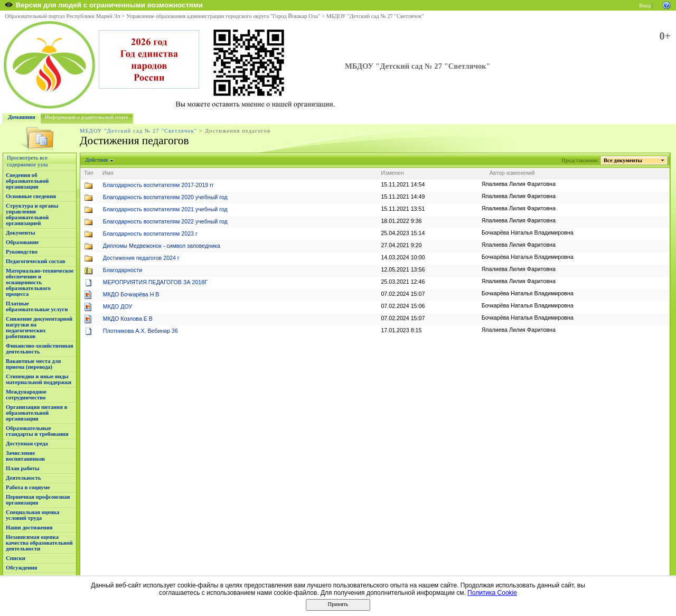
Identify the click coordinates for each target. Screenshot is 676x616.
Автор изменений (512, 173)
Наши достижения (29, 528)
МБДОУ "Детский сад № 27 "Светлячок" (375, 16)
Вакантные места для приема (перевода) (33, 364)
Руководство (22, 252)
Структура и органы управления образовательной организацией (32, 214)
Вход (645, 6)
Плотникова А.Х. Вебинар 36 (140, 331)
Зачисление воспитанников (25, 456)
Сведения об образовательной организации (27, 181)
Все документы (623, 160)
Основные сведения (31, 196)
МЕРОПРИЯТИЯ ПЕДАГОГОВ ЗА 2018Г (155, 282)
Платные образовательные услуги (37, 306)
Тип (89, 173)
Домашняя (22, 117)
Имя (108, 173)
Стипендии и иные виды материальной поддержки (39, 379)
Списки (16, 558)
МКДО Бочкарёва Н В (131, 294)
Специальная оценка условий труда (32, 515)
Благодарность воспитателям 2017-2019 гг (158, 185)
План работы (23, 468)
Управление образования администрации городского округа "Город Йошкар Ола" (223, 16)
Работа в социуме (28, 487)
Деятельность (24, 478)
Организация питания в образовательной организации (36, 413)
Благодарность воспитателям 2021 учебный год (165, 209)
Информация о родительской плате (87, 117)
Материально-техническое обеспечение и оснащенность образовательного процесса (40, 282)
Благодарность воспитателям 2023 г (150, 234)
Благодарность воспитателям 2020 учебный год (165, 197)
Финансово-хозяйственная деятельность (40, 349)
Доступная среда (27, 444)
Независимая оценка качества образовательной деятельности (39, 543)
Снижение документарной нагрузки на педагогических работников (39, 328)
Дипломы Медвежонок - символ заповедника (162, 246)
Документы (21, 233)
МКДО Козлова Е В (128, 319)
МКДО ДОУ (118, 306)
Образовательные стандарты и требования (37, 431)
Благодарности (123, 270)
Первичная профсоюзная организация (38, 500)
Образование (22, 242)
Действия (97, 160)
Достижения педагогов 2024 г (141, 258)
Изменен (392, 173)
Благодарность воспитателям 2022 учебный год (165, 221)
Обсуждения (21, 568)
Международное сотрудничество (26, 395)
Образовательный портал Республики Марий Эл (63, 16)
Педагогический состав (35, 261)
